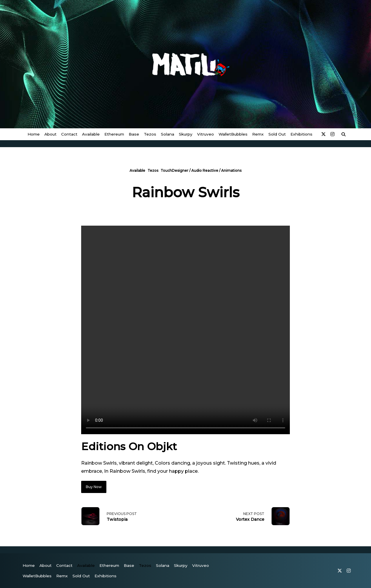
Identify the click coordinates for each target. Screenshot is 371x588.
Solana (168, 134)
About (50, 134)
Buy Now (94, 487)
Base (134, 134)
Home (34, 134)
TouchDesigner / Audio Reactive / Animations (201, 170)
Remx (258, 134)
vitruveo (205, 134)
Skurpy (186, 134)
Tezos (150, 134)
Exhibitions (301, 134)
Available (91, 134)
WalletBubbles (233, 134)
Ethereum (114, 134)
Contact (69, 134)
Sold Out (277, 134)
